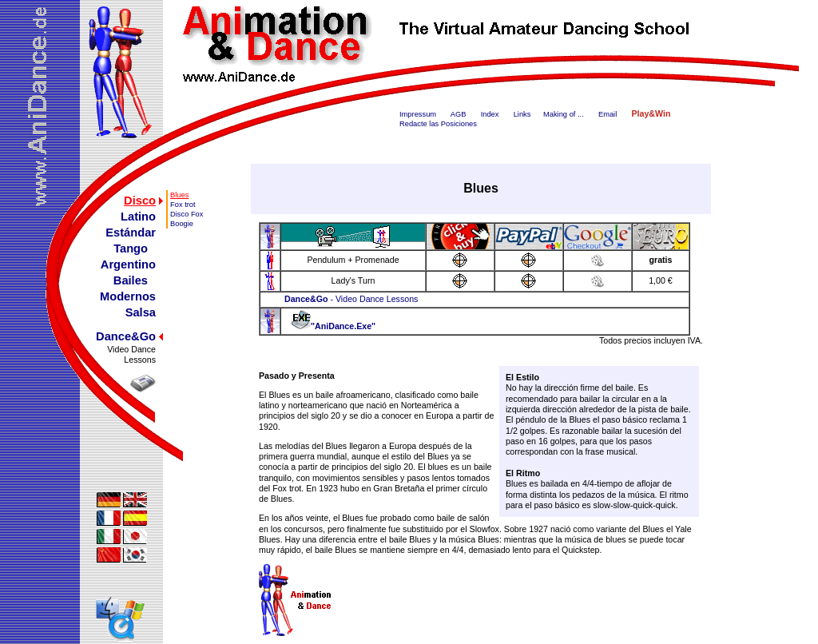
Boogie (182, 224)
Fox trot (183, 205)
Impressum (418, 114)
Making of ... (564, 114)
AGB (459, 114)
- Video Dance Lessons (351, 299)
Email (608, 114)
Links (522, 114)
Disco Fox (187, 214)
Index (490, 114)
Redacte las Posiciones (438, 124)
